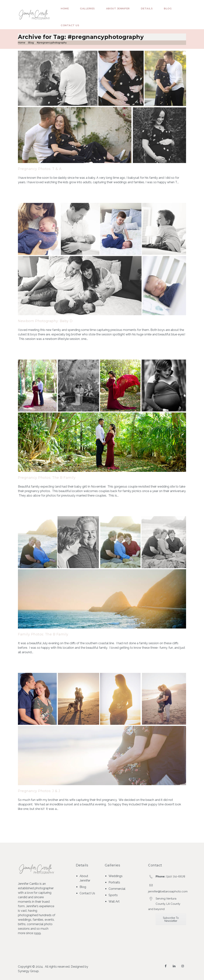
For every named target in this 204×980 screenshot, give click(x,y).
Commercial (117, 889)
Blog (168, 8)
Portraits (114, 882)
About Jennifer (118, 8)
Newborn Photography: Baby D (45, 321)
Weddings (116, 876)
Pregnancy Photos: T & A (40, 169)
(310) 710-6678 (176, 876)
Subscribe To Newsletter (171, 919)
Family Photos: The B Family (43, 634)
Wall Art (114, 901)
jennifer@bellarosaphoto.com (168, 891)
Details (147, 8)
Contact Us (70, 25)
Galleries (87, 8)
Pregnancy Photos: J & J (39, 791)
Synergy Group (28, 971)
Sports (113, 895)
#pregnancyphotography (52, 43)
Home (65, 8)
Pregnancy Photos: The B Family (47, 478)
